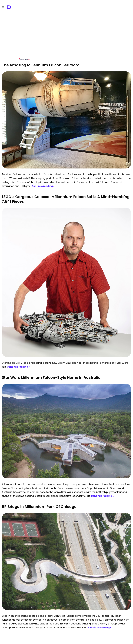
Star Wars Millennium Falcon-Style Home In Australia (51, 378)
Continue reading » (43, 186)
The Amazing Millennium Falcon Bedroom (41, 65)
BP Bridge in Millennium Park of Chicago (39, 507)
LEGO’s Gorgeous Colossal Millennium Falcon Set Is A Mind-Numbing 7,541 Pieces (66, 199)
